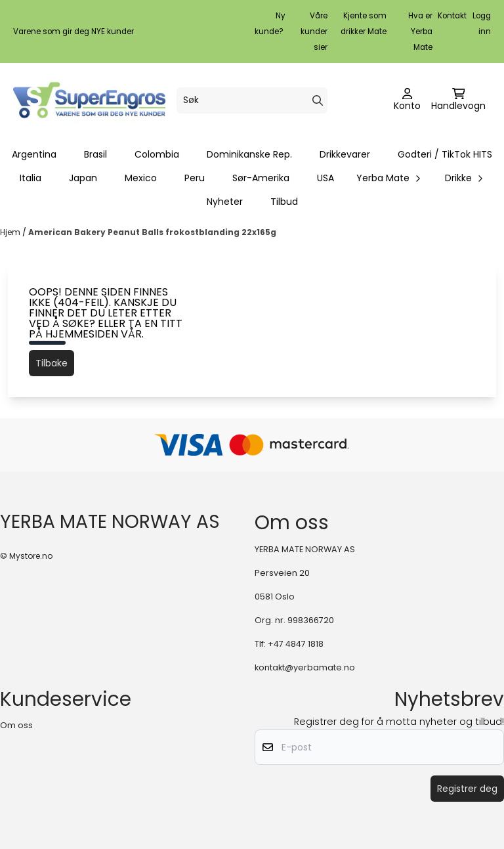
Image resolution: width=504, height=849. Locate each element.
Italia (31, 178)
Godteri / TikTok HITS (445, 154)
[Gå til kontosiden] (407, 100)
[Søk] (252, 100)
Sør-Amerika (261, 178)
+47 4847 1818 (296, 644)
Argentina (34, 154)
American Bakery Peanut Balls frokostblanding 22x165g (152, 232)
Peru (195, 178)
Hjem (11, 232)
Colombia (157, 154)
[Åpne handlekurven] (458, 100)
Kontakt (452, 16)
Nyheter (225, 202)
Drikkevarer (345, 154)
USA (325, 178)
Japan (83, 178)
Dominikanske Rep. (249, 154)
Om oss (16, 725)
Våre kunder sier (314, 32)
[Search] (318, 100)
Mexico (141, 178)
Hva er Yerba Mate (420, 32)
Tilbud (284, 202)
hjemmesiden (82, 334)
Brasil (95, 154)
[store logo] (89, 100)
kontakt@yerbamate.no (305, 667)
